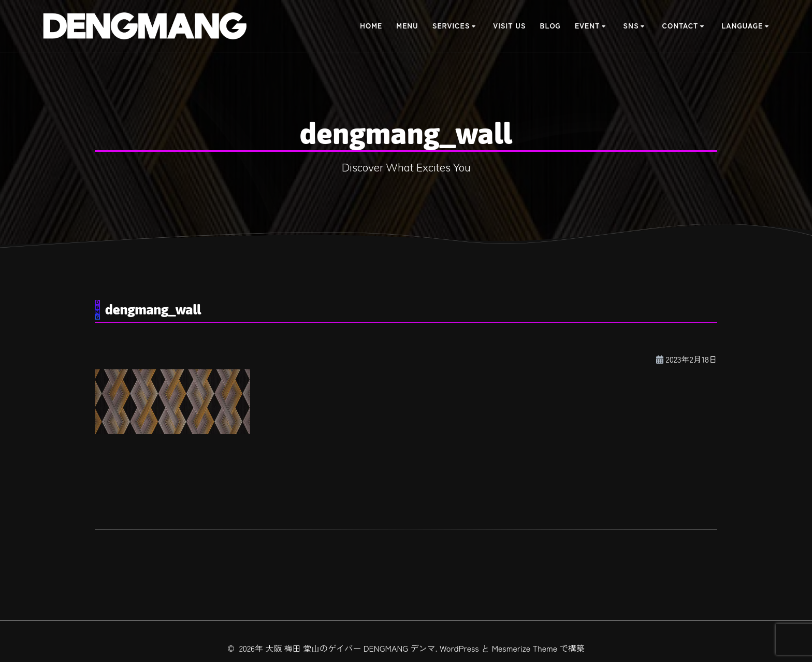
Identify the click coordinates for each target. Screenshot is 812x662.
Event (587, 25)
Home (371, 25)
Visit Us (509, 25)
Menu (407, 25)
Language (742, 25)
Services (451, 25)
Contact (680, 25)
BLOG (550, 25)
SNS (631, 25)
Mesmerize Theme (525, 648)
